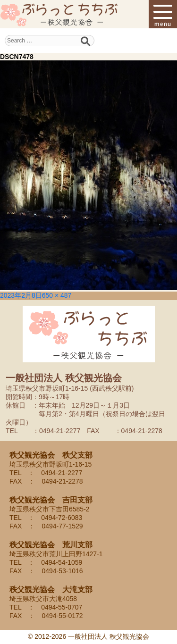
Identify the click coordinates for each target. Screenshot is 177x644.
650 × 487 (57, 295)
